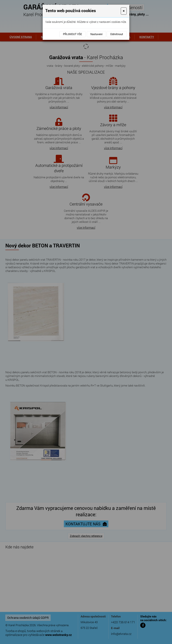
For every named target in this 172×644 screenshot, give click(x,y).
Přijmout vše (72, 34)
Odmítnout (117, 34)
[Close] (124, 11)
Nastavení (96, 34)
